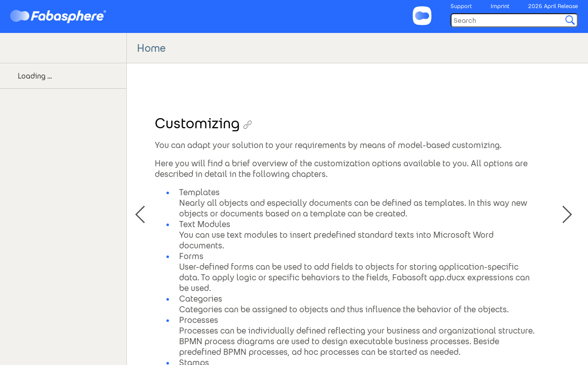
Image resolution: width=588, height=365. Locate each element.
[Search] (514, 20)
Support (461, 6)
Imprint (500, 6)
